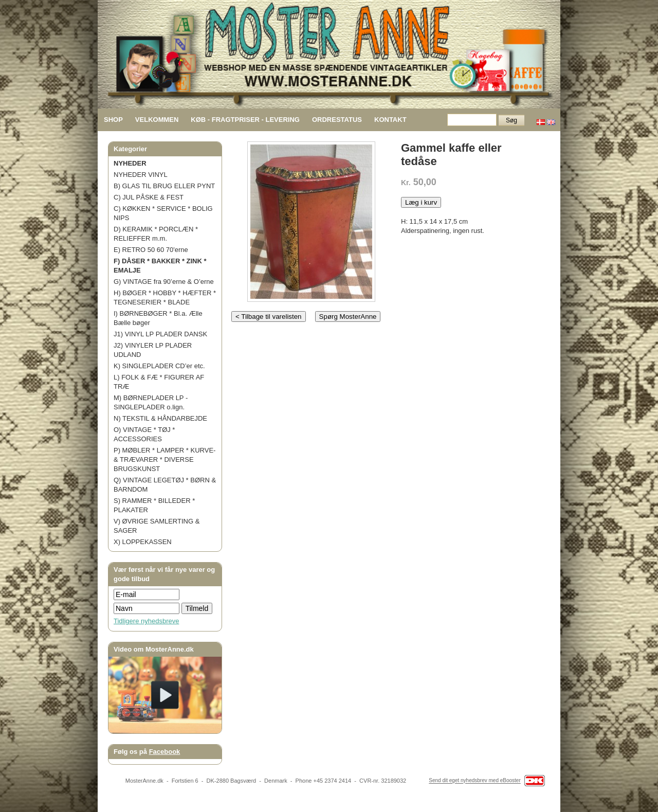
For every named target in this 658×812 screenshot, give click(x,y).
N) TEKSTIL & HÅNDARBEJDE (160, 418)
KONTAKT (390, 120)
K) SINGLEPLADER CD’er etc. (159, 366)
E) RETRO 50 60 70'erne (151, 250)
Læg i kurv (421, 202)
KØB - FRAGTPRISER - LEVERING (245, 120)
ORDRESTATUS (337, 120)
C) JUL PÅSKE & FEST (149, 197)
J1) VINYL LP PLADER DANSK (160, 334)
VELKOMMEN (157, 120)
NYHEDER (130, 163)
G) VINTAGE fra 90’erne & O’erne (164, 282)
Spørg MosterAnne (348, 317)
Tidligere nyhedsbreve (146, 621)
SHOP (113, 120)
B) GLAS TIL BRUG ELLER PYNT (164, 186)
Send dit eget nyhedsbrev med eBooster (474, 781)
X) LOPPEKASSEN (143, 542)
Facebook (165, 752)
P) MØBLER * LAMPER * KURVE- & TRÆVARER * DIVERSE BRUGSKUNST (164, 459)
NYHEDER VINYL (141, 175)
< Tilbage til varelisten (269, 317)
